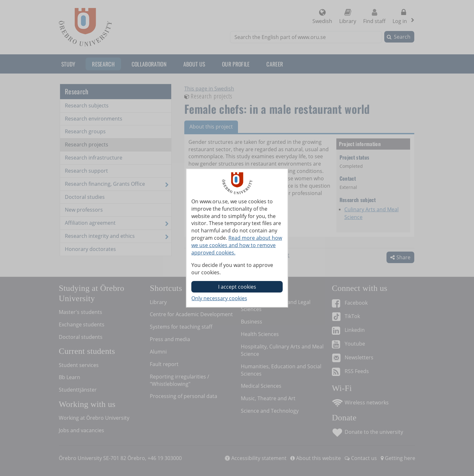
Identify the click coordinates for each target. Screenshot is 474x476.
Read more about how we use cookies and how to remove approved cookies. (237, 245)
